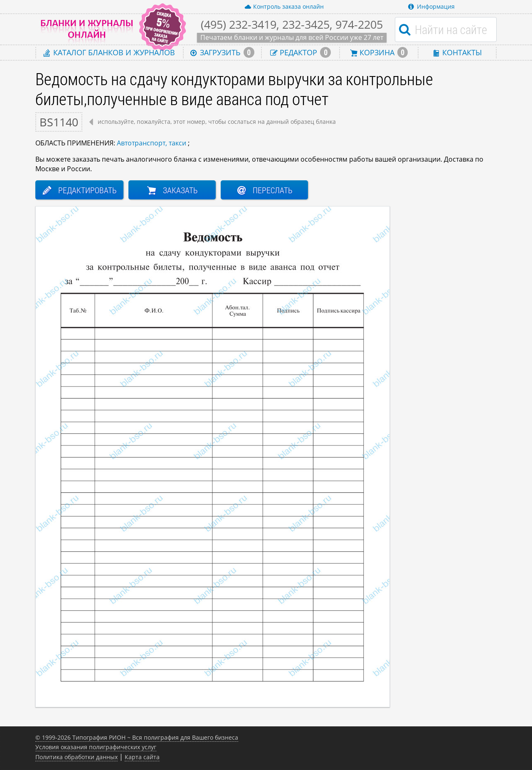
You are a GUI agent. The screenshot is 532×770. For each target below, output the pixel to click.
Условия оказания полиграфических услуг (96, 747)
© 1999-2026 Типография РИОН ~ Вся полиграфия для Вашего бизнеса (137, 737)
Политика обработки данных (76, 757)
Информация (431, 6)
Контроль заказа (284, 7)
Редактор (300, 52)
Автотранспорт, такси (151, 143)
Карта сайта (142, 757)
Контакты (457, 52)
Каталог (109, 52)
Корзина (379, 52)
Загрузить (222, 52)
